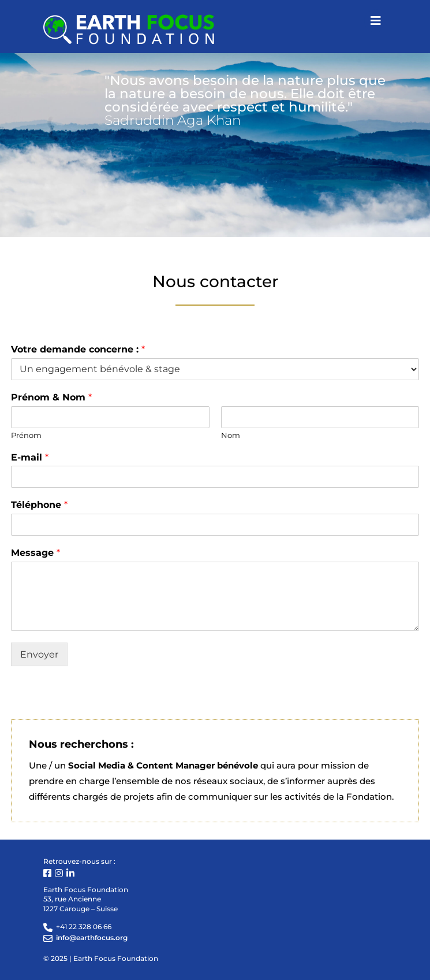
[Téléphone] (215, 525)
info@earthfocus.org (92, 938)
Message (35, 553)
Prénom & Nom (51, 397)
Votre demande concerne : (78, 349)
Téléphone (39, 505)
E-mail (30, 457)
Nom (231, 435)
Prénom (26, 435)
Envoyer (39, 654)
